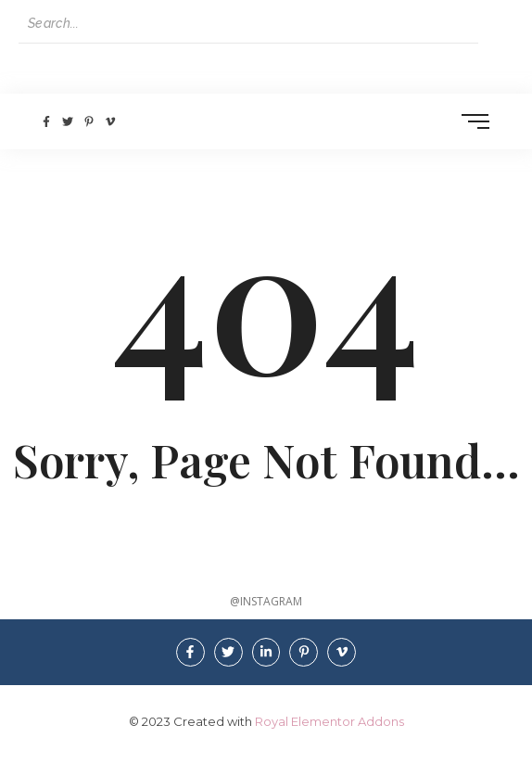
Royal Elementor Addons (329, 721)
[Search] (248, 24)
